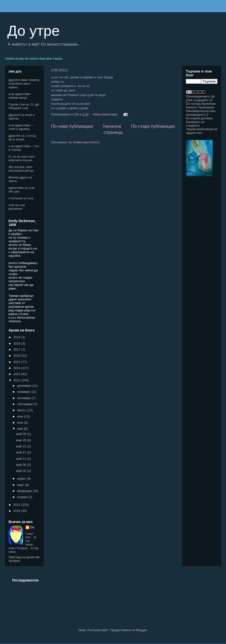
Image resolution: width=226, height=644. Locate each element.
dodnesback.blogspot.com (202, 131)
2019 (17, 337)
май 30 (22, 434)
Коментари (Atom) (86, 142)
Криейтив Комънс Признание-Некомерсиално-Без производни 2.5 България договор (201, 111)
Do (32, 527)
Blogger (141, 630)
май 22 (22, 446)
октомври (25, 398)
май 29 (22, 440)
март (21, 485)
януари (23, 497)
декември (25, 386)
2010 (17, 511)
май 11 (22, 459)
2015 (17, 362)
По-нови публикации (72, 126)
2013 (17, 374)
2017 (17, 350)
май (21, 429)
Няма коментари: (106, 114)
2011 (17, 505)
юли (21, 416)
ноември (24, 392)
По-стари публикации (153, 126)
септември (26, 404)
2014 (17, 368)
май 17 (22, 452)
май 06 (22, 465)
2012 (17, 380)
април (22, 479)
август (22, 410)
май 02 (22, 471)
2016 (17, 356)
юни (21, 423)
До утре (34, 31)
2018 (17, 343)
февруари (25, 491)
